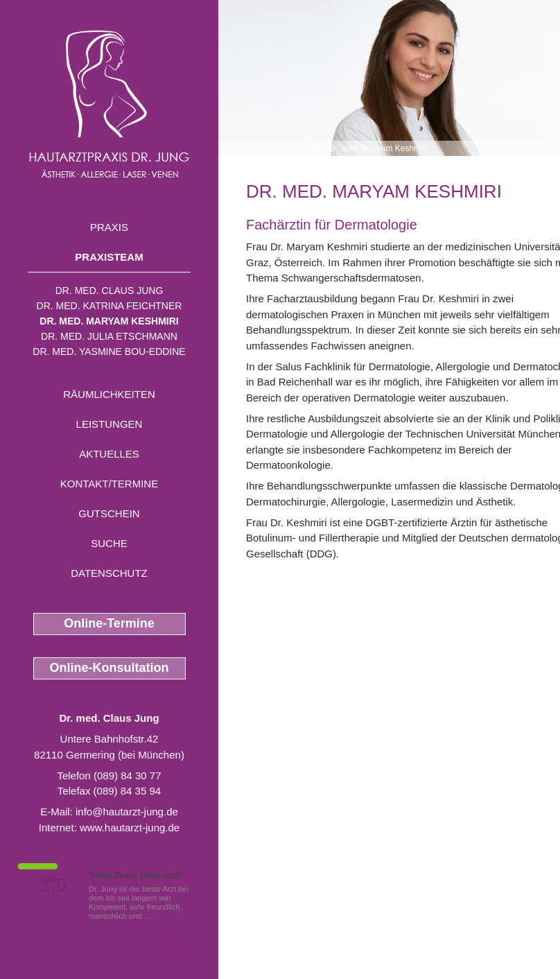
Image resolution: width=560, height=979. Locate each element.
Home (257, 148)
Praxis (109, 227)
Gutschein (109, 513)
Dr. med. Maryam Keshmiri (109, 321)
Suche (109, 543)
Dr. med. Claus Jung (110, 291)
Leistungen (110, 424)
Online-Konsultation (110, 668)
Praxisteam (109, 257)
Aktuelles (109, 454)
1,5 (52, 884)
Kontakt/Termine (109, 484)
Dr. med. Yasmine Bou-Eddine (109, 352)
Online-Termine (109, 623)
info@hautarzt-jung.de (127, 812)
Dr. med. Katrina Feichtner (110, 306)
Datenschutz (109, 573)
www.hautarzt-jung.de (130, 828)
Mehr (163, 916)
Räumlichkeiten (109, 394)
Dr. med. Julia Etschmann (109, 336)
